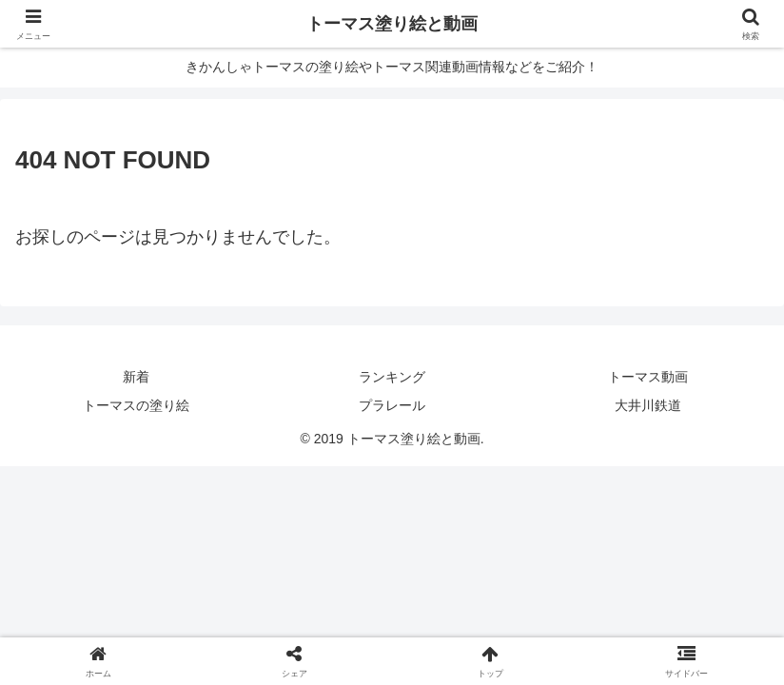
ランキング (392, 377)
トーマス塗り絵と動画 (392, 24)
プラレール (392, 405)
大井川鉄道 (648, 405)
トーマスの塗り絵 (136, 405)
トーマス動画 (648, 377)
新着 (136, 377)
